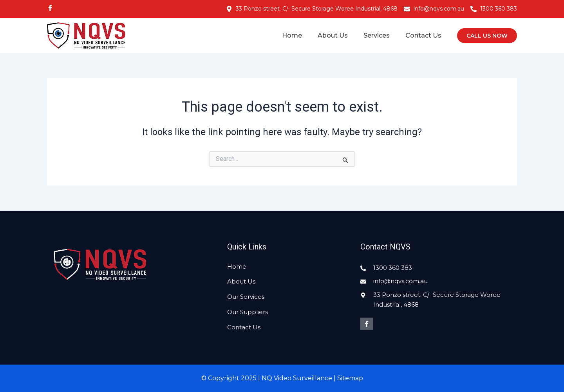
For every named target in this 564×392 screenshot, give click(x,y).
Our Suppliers (248, 312)
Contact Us (423, 35)
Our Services (246, 297)
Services (377, 35)
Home (292, 35)
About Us (333, 35)
